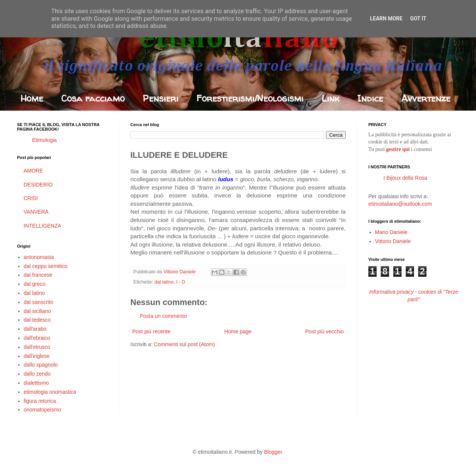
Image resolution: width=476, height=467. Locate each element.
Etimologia (44, 140)
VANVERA (36, 212)
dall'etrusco (37, 347)
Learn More (386, 18)
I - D (181, 282)
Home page (238, 331)
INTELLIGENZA (43, 226)
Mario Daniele (391, 232)
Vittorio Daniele (393, 241)
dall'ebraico (37, 338)
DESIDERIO (38, 185)
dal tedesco (37, 320)
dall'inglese (37, 356)
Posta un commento (163, 316)
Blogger (273, 452)
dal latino (164, 282)
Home (32, 98)
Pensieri (161, 98)
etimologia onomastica (50, 392)
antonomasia (39, 257)
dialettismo (36, 383)
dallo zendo (37, 374)
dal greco (35, 284)
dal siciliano (37, 311)
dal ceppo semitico (46, 266)
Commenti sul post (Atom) (184, 344)
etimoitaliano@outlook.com (400, 204)
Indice (370, 98)
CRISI (31, 198)
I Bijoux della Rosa (405, 178)
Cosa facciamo (93, 98)
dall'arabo (35, 329)
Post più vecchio (325, 331)
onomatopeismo (43, 410)
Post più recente (151, 331)
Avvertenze (426, 98)
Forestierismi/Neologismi (250, 98)
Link (330, 98)
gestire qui (398, 149)
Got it (418, 18)
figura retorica (40, 401)
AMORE (33, 171)
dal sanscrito (39, 302)
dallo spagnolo (41, 365)
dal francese (38, 275)
